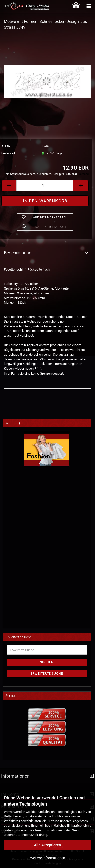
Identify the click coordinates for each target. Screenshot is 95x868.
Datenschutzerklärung (31, 835)
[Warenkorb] (76, 6)
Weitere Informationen (48, 858)
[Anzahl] (45, 186)
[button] (9, 186)
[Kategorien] (89, 6)
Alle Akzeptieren (48, 845)
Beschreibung (18, 253)
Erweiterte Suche (47, 674)
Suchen (47, 662)
